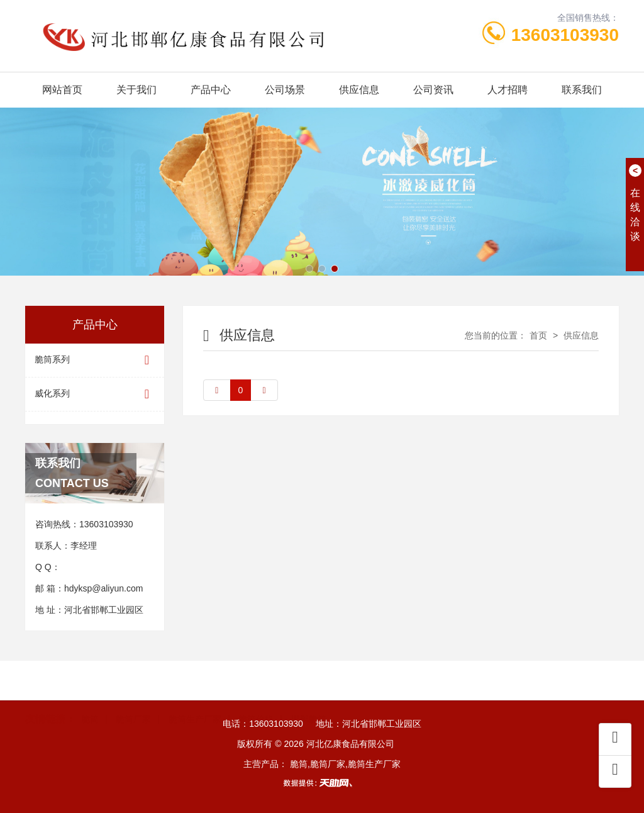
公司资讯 (433, 90)
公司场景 (285, 90)
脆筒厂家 (133, 700)
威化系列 (95, 394)
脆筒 (90, 700)
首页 (538, 335)
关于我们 (136, 90)
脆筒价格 (256, 700)
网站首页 (62, 90)
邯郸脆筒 (309, 700)
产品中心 (211, 90)
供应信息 (359, 90)
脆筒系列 (95, 360)
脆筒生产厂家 (195, 700)
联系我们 (582, 90)
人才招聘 (508, 90)
